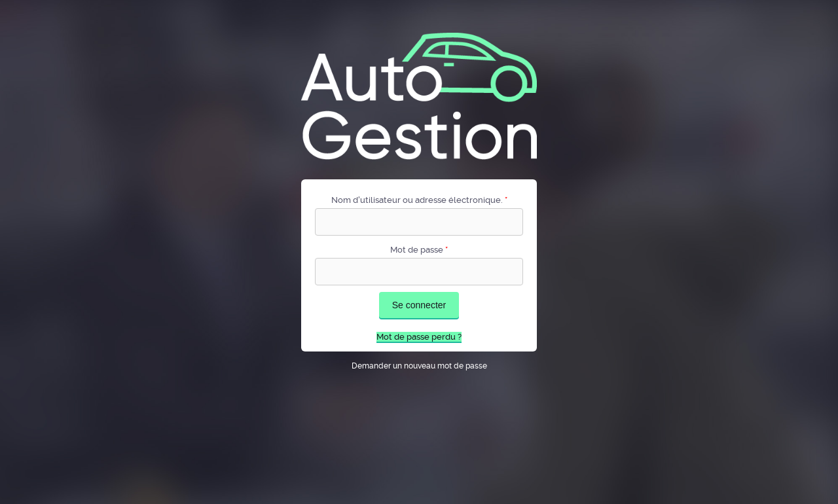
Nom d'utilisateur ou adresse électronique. (419, 200)
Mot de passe (419, 250)
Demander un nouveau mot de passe (419, 366)
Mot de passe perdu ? (419, 337)
